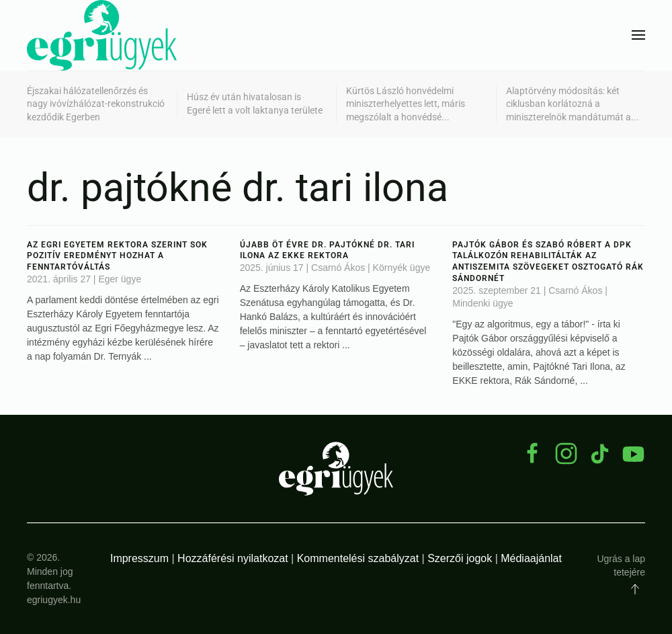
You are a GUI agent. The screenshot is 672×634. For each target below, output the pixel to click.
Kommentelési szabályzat (358, 558)
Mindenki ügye (482, 303)
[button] (638, 35)
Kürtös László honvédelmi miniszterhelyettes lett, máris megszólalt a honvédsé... (406, 104)
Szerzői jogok (460, 558)
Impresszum (139, 558)
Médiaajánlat (531, 558)
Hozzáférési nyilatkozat (233, 558)
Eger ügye (120, 279)
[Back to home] (102, 35)
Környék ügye (402, 268)
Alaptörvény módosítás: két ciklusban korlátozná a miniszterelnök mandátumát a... (573, 104)
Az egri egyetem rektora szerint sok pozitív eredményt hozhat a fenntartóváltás (117, 256)
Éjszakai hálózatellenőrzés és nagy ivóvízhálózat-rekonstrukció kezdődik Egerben (96, 104)
